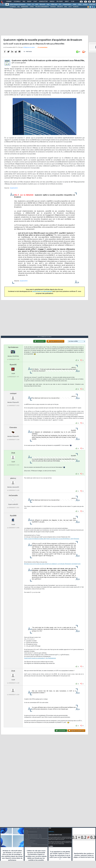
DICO (70, 7)
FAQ (24, 2)
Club (72, 2)
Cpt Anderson (13, 347)
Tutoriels (17, 2)
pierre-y (13, 478)
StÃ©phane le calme (29, 47)
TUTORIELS (13, 7)
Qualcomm (14, 188)
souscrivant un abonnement (42, 292)
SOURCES (53, 7)
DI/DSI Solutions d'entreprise (18, 4)
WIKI (66, 7)
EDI (60, 4)
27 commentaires (42, 48)
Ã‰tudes (60, 2)
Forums (9, 2)
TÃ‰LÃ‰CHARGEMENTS (42, 7)
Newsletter (43, 2)
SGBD (75, 4)
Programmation (67, 4)
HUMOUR (76, 7)
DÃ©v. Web (54, 4)
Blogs (29, 2)
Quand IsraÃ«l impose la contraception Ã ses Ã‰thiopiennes (40, 658)
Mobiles (85, 4)
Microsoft (42, 4)
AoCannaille (13, 495)
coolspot (13, 393)
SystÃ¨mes (92, 4)
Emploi (52, 2)
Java (48, 4)
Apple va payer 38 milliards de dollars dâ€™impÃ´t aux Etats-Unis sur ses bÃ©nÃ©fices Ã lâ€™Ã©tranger (52, 539)
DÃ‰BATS (60, 7)
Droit (67, 2)
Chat (35, 2)
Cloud (29, 4)
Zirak (13, 453)
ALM (37, 4)
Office (80, 4)
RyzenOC (13, 365)
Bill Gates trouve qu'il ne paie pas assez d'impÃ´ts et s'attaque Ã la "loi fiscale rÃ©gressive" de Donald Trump (52, 564)
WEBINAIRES (25, 7)
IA (33, 4)
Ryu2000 (13, 516)
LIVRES (32, 7)
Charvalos (13, 427)
